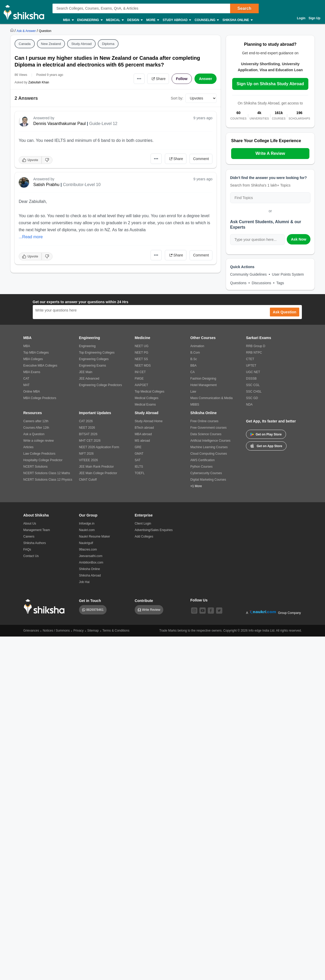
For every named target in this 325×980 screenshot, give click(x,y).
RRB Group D (256, 346)
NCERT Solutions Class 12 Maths (47, 473)
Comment (201, 159)
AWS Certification (203, 460)
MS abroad (142, 441)
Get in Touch (90, 601)
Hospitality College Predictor (43, 460)
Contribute (144, 601)
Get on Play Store (266, 434)
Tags (280, 283)
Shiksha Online (237, 20)
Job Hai (84, 582)
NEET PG (141, 353)
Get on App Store (266, 446)
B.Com (195, 353)
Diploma (108, 44)
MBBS (195, 405)
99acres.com (88, 549)
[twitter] (219, 611)
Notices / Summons (56, 631)
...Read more (31, 237)
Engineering (90, 20)
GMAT (139, 454)
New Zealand (51, 44)
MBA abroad (143, 434)
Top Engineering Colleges (97, 353)
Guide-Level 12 (103, 124)
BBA (193, 366)
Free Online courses (204, 421)
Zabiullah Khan (39, 82)
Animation (197, 346)
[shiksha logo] (46, 607)
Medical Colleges (147, 398)
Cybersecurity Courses (206, 473)
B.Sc (194, 359)
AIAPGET (141, 385)
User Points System (288, 274)
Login (301, 18)
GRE (138, 447)
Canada (25, 44)
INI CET (140, 372)
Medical (115, 20)
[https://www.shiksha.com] (12, 31)
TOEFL (140, 473)
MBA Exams (32, 372)
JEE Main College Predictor (98, 473)
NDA (249, 405)
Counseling (206, 20)
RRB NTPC (254, 353)
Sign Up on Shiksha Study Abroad (270, 84)
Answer (206, 79)
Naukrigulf (86, 543)
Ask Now (299, 239)
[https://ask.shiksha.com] (27, 31)
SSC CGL (253, 385)
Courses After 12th (36, 428)
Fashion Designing (203, 379)
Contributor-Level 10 (82, 185)
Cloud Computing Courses (209, 454)
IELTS (139, 467)
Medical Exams (145, 405)
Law (193, 392)
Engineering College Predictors (100, 385)
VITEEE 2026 (89, 460)
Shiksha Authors (35, 543)
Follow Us (199, 600)
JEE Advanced (89, 379)
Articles (28, 447)
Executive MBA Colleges (40, 366)
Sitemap (93, 631)
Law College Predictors (39, 454)
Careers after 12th (36, 421)
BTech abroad (144, 428)
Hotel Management (203, 385)
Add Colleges (144, 537)
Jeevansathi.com (91, 556)
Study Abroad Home (149, 421)
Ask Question (284, 312)
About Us (30, 524)
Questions (238, 283)
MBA (68, 20)
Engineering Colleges (94, 359)
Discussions (261, 283)
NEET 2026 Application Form (99, 447)
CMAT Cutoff (88, 480)
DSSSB (251, 379)
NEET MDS (143, 366)
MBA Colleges (33, 359)
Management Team (37, 530)
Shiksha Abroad (90, 575)
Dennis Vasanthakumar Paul (60, 124)
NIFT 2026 (86, 454)
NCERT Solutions (36, 467)
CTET (250, 359)
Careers (29, 537)
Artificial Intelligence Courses (210, 441)
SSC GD (252, 398)
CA (193, 372)
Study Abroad (177, 20)
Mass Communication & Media (212, 398)
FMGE (139, 379)
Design (135, 20)
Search (244, 8)
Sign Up (314, 18)
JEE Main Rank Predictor (96, 467)
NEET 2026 (87, 428)
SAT (138, 460)
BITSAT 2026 (88, 434)
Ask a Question (34, 434)
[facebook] (211, 611)
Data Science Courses (206, 434)
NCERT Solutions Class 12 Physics (48, 480)
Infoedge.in (87, 524)
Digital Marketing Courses (208, 480)
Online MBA (32, 392)
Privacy (78, 631)
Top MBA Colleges (36, 353)
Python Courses (201, 467)
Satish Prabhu (46, 185)
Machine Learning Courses (209, 447)
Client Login (143, 524)
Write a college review (39, 441)
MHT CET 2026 (90, 441)
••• (139, 79)
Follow (182, 79)
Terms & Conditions (116, 631)
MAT (27, 385)
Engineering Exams (93, 366)
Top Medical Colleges (149, 392)
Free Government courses (208, 428)
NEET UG (142, 346)
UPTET (251, 366)
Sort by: (177, 98)
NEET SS (141, 359)
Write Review (151, 610)
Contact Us (31, 556)
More (152, 20)
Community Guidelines (248, 274)
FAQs (27, 549)
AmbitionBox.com (91, 562)
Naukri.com (87, 530)
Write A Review (270, 153)
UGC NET (253, 372)
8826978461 (95, 610)
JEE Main (86, 372)
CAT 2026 (86, 421)
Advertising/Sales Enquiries (154, 530)
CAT (26, 379)
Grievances (31, 631)
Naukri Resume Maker (95, 537)
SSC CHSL (254, 392)
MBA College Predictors (40, 398)
